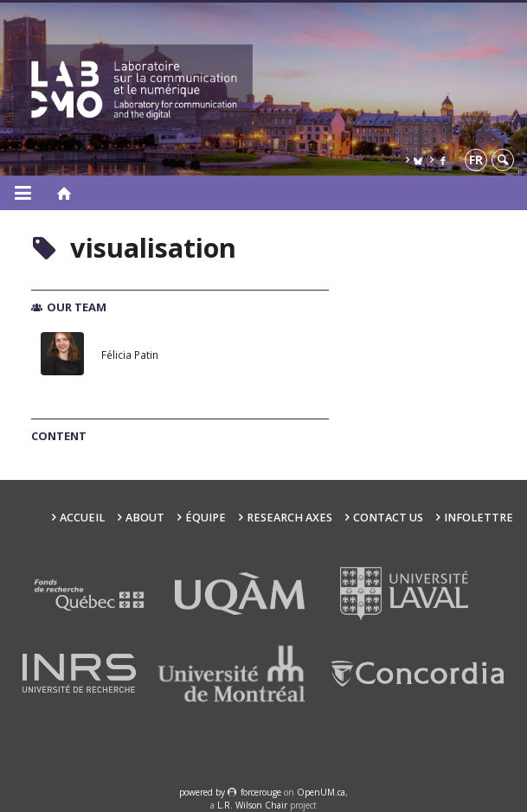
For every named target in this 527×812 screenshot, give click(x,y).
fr (476, 160)
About (145, 518)
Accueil (82, 518)
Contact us (388, 518)
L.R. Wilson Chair (252, 805)
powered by (203, 792)
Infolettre (479, 518)
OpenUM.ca (321, 792)
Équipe (206, 518)
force (261, 792)
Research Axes (289, 518)
